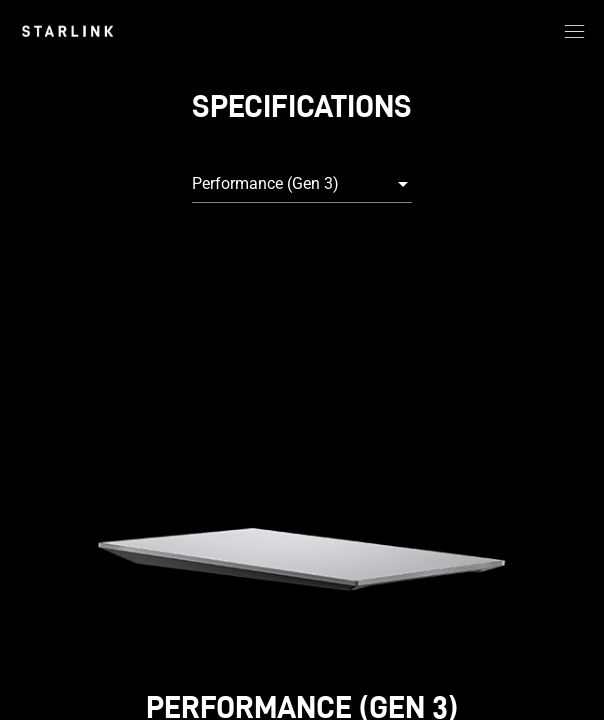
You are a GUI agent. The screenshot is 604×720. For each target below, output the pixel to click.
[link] (67, 31)
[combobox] (302, 184)
